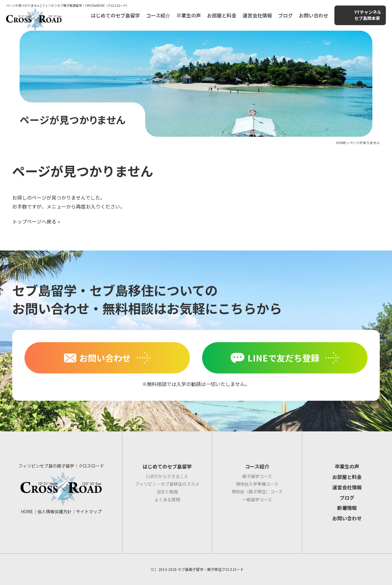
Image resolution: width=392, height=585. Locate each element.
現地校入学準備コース (257, 484)
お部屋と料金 (222, 15)
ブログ (285, 15)
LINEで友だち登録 (283, 358)
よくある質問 (167, 499)
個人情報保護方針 (55, 511)
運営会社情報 (257, 15)
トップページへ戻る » (36, 221)
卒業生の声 (189, 15)
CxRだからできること (167, 476)
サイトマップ (89, 511)
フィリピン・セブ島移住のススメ (167, 484)
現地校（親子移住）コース (257, 491)
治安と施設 (167, 491)
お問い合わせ (314, 15)
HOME (27, 511)
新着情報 (347, 508)
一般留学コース (257, 499)
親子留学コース (257, 476)
